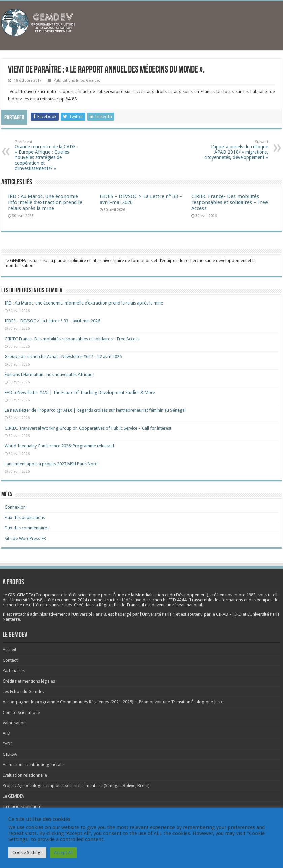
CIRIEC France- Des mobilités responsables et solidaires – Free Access (230, 202)
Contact (10, 660)
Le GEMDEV (13, 796)
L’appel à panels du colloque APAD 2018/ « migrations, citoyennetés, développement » (234, 150)
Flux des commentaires (27, 528)
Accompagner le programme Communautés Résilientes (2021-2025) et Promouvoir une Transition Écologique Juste (113, 702)
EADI (7, 744)
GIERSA (10, 754)
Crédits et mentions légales (29, 681)
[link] (241, 595)
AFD (7, 733)
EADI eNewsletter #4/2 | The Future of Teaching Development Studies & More (80, 392)
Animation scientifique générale (33, 765)
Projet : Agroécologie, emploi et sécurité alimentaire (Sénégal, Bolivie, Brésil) (76, 786)
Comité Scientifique (21, 712)
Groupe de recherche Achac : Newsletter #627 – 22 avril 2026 (63, 357)
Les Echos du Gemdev (24, 691)
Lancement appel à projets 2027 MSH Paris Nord (51, 464)
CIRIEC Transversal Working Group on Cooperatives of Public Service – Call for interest (88, 428)
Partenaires (14, 671)
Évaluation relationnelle (25, 775)
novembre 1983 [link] (241, 595)
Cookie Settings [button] (27, 853)
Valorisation (14, 723)
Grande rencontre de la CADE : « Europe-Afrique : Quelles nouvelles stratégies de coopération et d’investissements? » (49, 155)
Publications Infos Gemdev (77, 80)
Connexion (15, 507)
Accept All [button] (63, 853)
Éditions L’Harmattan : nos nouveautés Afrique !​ (50, 374)
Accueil (9, 650)
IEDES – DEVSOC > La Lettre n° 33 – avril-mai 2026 (52, 321)
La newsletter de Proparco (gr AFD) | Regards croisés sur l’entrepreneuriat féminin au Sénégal (95, 410)
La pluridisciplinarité (22, 806)
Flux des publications (25, 517)
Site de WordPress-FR (25, 538)
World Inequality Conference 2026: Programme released (59, 446)
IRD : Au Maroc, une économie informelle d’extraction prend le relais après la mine (45, 202)
